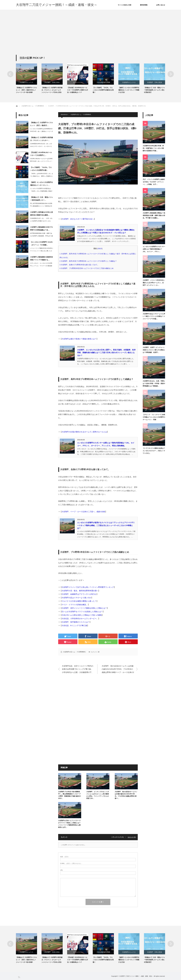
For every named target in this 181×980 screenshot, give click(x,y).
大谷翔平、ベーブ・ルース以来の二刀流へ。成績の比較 (83, 512)
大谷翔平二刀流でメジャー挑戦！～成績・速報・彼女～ (57, 5)
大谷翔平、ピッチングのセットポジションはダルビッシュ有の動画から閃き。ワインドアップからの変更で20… (98, 795)
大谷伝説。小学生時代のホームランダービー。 (80, 619)
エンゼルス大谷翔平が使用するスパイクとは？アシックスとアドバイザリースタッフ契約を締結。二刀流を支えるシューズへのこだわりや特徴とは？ (106, 525)
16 (99, 652)
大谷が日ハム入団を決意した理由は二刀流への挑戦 (82, 615)
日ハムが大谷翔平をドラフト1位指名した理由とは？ (82, 612)
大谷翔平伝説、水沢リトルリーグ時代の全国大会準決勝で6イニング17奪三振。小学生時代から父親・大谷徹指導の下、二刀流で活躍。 (78, 669)
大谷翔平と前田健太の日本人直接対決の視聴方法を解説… (42, 214)
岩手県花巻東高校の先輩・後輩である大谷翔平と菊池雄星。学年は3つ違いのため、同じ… (42, 236)
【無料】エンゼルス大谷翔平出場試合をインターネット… (42, 184)
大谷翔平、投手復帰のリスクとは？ (76, 622)
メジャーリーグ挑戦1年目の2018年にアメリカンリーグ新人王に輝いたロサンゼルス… (42, 251)
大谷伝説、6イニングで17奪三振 (74, 625)
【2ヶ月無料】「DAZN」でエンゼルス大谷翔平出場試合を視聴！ (103, 90)
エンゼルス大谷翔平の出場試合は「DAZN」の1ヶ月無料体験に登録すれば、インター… (41, 191)
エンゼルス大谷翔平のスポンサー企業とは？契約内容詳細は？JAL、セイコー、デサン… (154, 249)
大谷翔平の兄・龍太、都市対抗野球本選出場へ (80, 591)
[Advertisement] (90, 36)
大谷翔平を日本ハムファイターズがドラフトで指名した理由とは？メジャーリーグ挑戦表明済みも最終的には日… (69, 824)
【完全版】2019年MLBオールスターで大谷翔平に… (41, 154)
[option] (29, 79)
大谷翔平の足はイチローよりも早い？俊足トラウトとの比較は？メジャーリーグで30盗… (154, 316)
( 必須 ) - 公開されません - (71, 863)
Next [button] (171, 74)
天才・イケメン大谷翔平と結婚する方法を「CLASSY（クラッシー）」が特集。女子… (154, 182)
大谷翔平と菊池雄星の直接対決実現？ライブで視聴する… (42, 258)
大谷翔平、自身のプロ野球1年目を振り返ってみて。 (80, 265)
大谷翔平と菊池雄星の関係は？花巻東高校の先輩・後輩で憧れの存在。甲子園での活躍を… (154, 216)
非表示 (100, 249)
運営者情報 (144, 5)
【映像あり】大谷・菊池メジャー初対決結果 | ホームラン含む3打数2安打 (154, 90)
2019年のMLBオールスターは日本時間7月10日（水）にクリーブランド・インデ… (42, 161)
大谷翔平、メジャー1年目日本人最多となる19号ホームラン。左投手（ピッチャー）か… (154, 283)
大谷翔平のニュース (26, 82)
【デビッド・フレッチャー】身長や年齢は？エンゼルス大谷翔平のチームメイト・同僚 (154, 417)
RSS (19, 977)
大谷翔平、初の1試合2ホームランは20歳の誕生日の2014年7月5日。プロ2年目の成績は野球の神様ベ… (126, 795)
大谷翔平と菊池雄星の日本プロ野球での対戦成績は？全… (42, 229)
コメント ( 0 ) (132, 837)
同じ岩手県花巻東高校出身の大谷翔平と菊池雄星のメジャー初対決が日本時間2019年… (41, 206)
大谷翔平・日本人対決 (52, 82)
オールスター (78, 82)
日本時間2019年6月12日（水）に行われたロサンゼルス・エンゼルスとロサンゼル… (41, 146)
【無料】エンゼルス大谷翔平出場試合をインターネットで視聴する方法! (129, 90)
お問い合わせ (161, 5)
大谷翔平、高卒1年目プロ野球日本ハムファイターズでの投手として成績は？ (89, 261)
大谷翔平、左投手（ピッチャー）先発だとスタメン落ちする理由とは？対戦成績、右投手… (154, 350)
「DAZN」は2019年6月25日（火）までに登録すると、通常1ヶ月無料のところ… (42, 176)
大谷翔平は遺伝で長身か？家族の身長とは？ (79, 339)
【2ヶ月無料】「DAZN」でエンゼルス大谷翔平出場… (41, 169)
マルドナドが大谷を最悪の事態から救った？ (79, 601)
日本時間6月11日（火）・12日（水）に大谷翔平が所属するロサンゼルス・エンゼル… (42, 221)
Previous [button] (10, 74)
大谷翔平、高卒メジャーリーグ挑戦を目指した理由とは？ (84, 608)
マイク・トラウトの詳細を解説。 (75, 605)
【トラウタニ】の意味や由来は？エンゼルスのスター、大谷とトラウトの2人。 (154, 451)
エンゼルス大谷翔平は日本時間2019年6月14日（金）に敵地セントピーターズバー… (42, 131)
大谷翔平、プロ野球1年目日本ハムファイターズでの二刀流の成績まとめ (87, 268)
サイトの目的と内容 (125, 5)
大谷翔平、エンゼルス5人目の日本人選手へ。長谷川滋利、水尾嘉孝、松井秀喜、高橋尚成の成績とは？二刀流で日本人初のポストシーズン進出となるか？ (106, 353)
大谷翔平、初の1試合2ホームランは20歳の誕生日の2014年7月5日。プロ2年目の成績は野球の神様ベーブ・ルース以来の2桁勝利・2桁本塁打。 (118, 669)
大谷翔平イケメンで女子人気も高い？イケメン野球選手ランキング (88, 587)
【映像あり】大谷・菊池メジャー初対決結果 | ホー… (42, 199)
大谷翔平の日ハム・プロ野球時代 (81, 115)
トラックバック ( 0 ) (118, 837)
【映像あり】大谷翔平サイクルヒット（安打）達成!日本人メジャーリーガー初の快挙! (26, 90)
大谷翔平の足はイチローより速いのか (76, 598)
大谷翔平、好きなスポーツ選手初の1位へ (78, 219)
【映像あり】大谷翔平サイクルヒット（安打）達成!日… (42, 124)
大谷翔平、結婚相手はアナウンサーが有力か (79, 594)
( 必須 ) (64, 857)
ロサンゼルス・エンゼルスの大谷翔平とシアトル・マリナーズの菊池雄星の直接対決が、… (41, 266)
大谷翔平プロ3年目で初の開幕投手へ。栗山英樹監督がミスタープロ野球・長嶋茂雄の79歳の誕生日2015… (69, 795)
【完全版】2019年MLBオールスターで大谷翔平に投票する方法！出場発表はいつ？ (78, 90)
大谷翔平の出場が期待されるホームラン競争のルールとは (84, 432)
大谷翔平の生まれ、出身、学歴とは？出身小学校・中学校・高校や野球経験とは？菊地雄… (154, 384)
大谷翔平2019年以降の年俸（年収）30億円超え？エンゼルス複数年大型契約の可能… (153, 148)
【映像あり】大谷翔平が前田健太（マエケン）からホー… (42, 139)
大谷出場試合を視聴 (103, 82)
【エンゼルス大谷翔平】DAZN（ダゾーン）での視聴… (41, 243)
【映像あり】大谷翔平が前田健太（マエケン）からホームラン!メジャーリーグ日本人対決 (52, 90)
